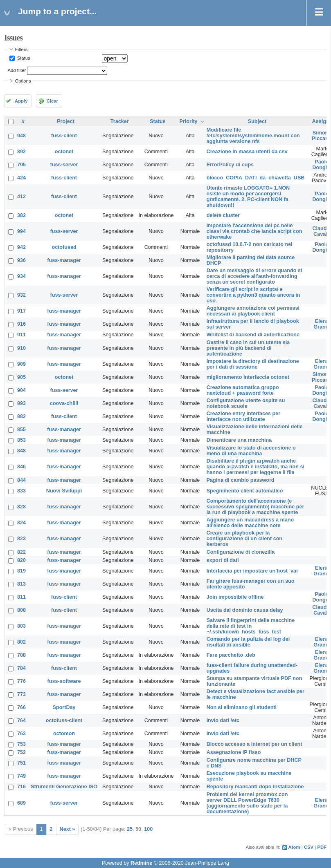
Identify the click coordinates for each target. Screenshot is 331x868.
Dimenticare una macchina (239, 440)
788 (21, 655)
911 (21, 335)
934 (21, 276)
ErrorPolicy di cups (230, 165)
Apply (21, 101)
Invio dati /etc (223, 720)
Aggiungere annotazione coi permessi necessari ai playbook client (253, 311)
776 (21, 681)
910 (21, 348)
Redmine (141, 863)
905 (21, 377)
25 (130, 829)
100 (148, 829)
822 (21, 552)
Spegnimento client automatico (245, 491)
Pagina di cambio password (241, 480)
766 (21, 707)
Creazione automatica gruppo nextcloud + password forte (243, 390)
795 (21, 165)
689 (21, 803)
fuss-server (64, 165)
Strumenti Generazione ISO (64, 787)
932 (21, 295)
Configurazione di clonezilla (241, 552)
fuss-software (64, 681)
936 (21, 260)
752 (21, 752)
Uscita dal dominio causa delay (245, 610)
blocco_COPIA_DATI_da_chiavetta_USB (256, 178)
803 (21, 626)
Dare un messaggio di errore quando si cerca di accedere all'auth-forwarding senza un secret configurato (254, 276)
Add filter (17, 70)
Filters (21, 49)
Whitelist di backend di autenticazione (253, 335)
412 (21, 197)
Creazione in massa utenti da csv (247, 152)
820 (21, 560)
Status (23, 58)
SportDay (64, 707)
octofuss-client (64, 720)
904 (21, 390)
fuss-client (64, 136)
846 (21, 467)
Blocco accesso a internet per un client (254, 744)
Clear (52, 101)
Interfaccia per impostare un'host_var (252, 571)
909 (21, 364)
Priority (189, 121)
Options (23, 81)
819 (21, 571)
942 (21, 247)
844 (21, 480)
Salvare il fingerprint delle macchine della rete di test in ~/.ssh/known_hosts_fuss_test (251, 626)
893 (21, 403)
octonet (64, 152)
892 (21, 152)
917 (21, 311)
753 (21, 744)
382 (21, 215)
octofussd (64, 247)
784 (21, 668)
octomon (64, 734)
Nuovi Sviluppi (64, 491)
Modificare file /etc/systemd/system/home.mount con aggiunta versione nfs (253, 136)
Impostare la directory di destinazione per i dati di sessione (253, 364)
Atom (294, 847)
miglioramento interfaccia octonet (248, 377)
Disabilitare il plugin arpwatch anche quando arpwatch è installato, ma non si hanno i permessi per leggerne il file (256, 467)
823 (21, 539)
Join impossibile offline (235, 597)
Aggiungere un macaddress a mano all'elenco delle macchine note (250, 523)
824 (21, 523)
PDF (322, 847)
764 (21, 720)
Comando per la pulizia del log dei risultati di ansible (248, 642)
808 (21, 610)
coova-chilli (64, 403)
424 (21, 178)
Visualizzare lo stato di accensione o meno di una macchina (251, 451)
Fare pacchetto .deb (231, 655)
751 (21, 763)
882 (21, 416)
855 (21, 430)
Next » (68, 829)
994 (21, 231)
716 (21, 787)
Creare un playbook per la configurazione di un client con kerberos (244, 539)
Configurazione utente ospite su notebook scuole (246, 403)
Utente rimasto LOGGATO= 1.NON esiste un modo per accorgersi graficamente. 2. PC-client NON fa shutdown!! (248, 197)
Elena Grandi (322, 324)
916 (21, 324)
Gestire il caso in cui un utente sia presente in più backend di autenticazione (248, 348)
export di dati (223, 560)
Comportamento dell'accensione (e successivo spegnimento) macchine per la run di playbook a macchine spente (256, 507)
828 (21, 507)
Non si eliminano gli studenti (242, 707)
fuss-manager (64, 260)
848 (21, 451)
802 (21, 642)
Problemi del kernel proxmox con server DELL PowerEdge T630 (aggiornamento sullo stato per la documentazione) (247, 803)
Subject (257, 121)
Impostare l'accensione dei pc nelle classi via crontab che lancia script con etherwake (254, 231)
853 (21, 440)
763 (21, 734)
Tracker (120, 121)
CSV (309, 847)
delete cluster (223, 215)
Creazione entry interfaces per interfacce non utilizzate (244, 416)
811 (21, 597)
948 (21, 136)
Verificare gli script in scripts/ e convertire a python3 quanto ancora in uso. (253, 295)
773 (21, 694)
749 (21, 776)
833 (21, 491)
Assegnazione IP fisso (234, 752)
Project (66, 121)
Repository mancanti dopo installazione (255, 787)
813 (21, 584)
